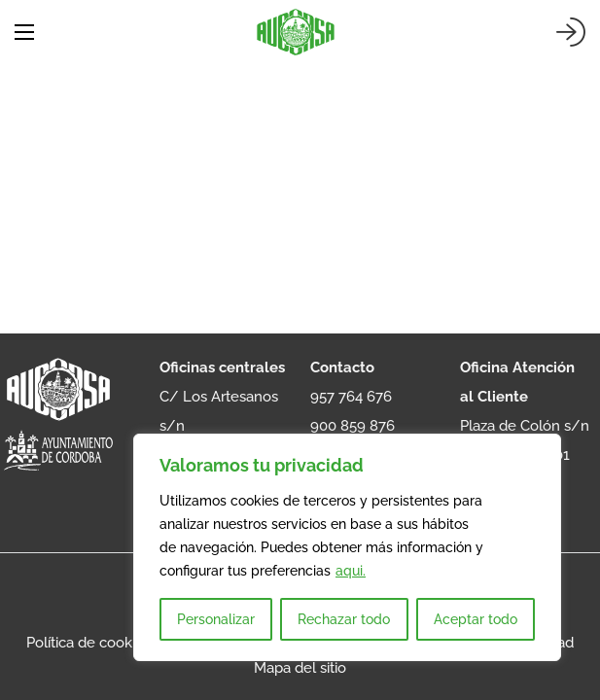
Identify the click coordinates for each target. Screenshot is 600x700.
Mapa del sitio (300, 668)
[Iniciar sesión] (571, 32)
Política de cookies (88, 643)
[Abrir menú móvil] (24, 32)
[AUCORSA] (296, 32)
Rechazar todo (344, 619)
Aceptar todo (476, 619)
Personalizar (216, 619)
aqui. (351, 571)
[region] (347, 547)
